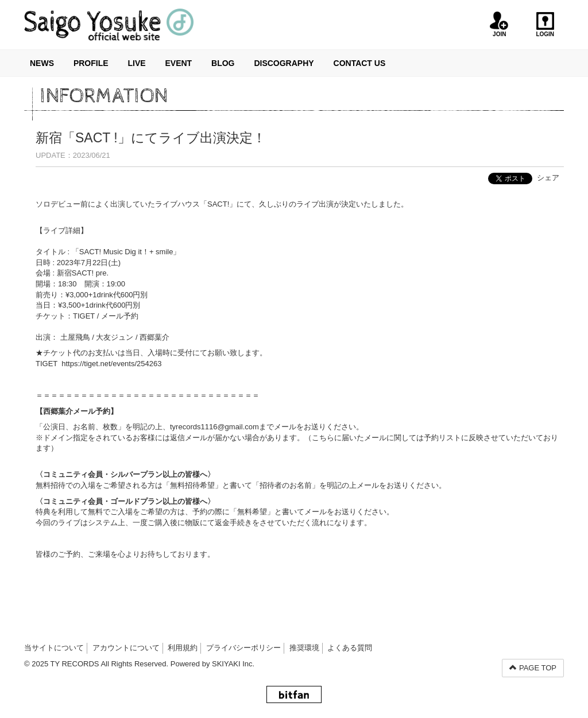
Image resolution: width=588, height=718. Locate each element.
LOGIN (545, 24)
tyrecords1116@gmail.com (214, 427)
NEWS (42, 63)
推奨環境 (304, 648)
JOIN (499, 24)
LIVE (136, 63)
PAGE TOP (533, 668)
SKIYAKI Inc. (233, 664)
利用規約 (183, 648)
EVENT (178, 63)
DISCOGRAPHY (284, 63)
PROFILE (91, 63)
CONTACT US (360, 63)
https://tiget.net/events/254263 (111, 364)
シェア (548, 178)
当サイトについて (54, 648)
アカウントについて (126, 648)
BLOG (223, 63)
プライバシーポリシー (243, 648)
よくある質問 (350, 648)
